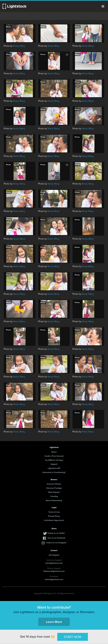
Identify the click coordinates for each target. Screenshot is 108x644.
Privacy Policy (54, 516)
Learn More (54, 622)
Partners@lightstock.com (54, 571)
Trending (54, 496)
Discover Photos (54, 484)
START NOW (73, 637)
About (54, 452)
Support (54, 464)
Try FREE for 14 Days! (54, 460)
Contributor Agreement (54, 520)
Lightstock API (54, 468)
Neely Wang (19, 46)
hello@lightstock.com (54, 579)
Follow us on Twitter (56, 533)
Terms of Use (54, 512)
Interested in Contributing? (54, 472)
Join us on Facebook (56, 538)
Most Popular (54, 492)
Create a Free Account (54, 456)
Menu (103, 6)
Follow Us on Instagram (56, 543)
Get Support (54, 555)
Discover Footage (54, 488)
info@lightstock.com (54, 563)
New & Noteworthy (54, 500)
